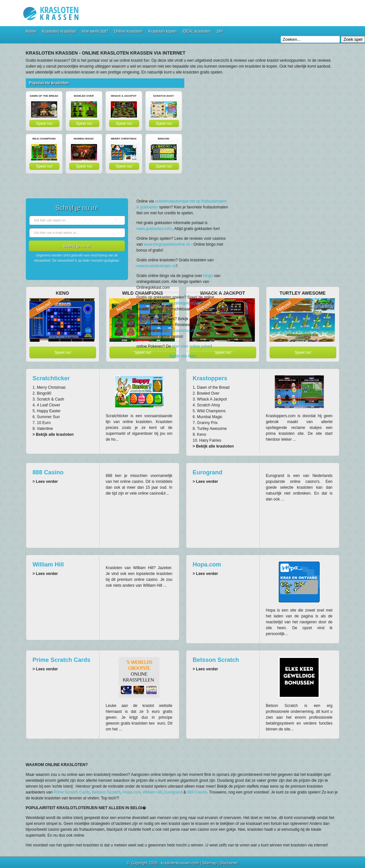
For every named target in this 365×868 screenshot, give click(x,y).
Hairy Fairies (210, 440)
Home (31, 31)
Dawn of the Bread (44, 96)
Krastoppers (210, 378)
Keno (202, 434)
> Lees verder (45, 482)
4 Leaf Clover (49, 405)
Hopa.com (207, 565)
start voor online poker (191, 346)
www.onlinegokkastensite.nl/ (187, 303)
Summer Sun (48, 417)
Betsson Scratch (216, 660)
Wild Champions (44, 139)
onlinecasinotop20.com (184, 331)
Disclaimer (229, 863)
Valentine (45, 429)
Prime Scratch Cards (62, 660)
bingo (208, 276)
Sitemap (209, 863)
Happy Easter (49, 411)
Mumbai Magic (84, 139)
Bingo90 (164, 139)
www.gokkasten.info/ (154, 229)
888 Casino (48, 472)
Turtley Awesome (212, 429)
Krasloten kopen (163, 31)
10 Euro (44, 423)
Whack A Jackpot (124, 96)
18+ (220, 31)
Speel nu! (44, 123)
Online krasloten (128, 31)
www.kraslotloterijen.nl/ (157, 266)
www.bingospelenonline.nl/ (167, 244)
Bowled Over (84, 96)
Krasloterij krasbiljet (59, 31)
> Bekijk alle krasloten (53, 434)
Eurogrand (208, 472)
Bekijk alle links (182, 356)
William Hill (48, 565)
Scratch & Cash (50, 399)
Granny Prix (207, 423)
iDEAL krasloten (197, 31)
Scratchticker (51, 378)
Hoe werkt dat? (95, 31)
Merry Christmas (124, 139)
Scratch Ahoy (164, 96)
